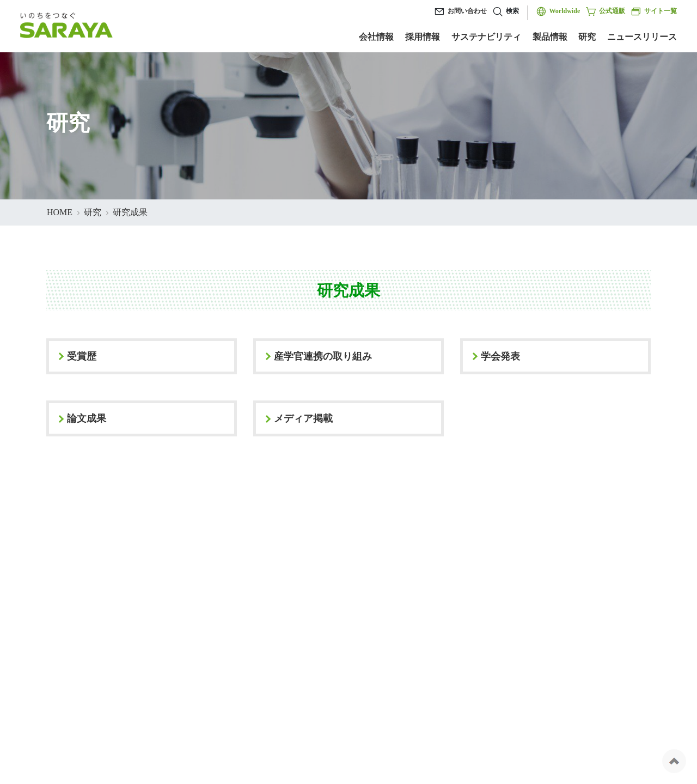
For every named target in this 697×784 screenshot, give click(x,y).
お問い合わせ (467, 11)
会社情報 (376, 37)
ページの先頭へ (674, 761)
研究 (587, 37)
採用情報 (423, 37)
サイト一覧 (654, 11)
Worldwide (565, 11)
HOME (60, 212)
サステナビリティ (486, 37)
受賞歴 (82, 356)
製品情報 (550, 37)
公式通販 (605, 11)
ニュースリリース (642, 37)
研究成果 (130, 212)
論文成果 (87, 418)
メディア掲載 (303, 418)
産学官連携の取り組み (323, 356)
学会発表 (500, 356)
